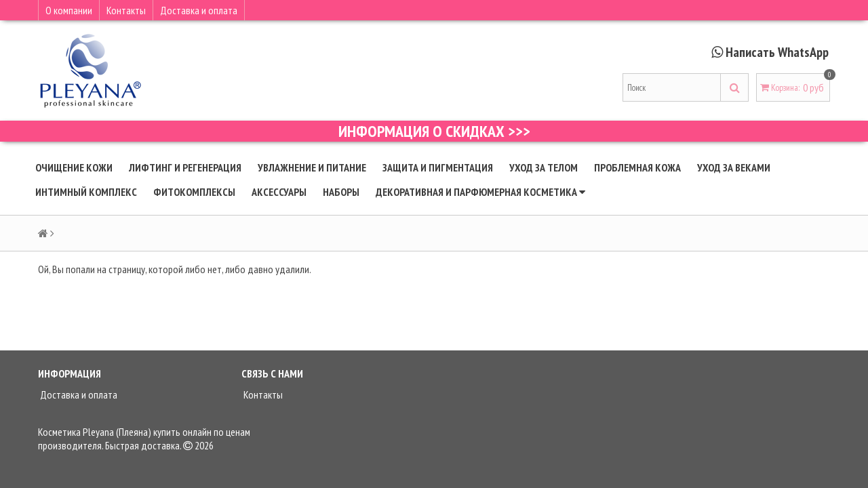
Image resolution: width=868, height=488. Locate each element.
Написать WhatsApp (777, 52)
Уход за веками (734, 167)
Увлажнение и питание (312, 167)
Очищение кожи (74, 167)
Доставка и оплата (199, 10)
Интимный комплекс (86, 192)
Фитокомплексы (194, 192)
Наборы (341, 192)
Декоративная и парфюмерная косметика (480, 192)
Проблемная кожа (637, 167)
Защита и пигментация (438, 167)
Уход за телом (544, 167)
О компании (69, 10)
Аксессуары (279, 192)
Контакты (126, 10)
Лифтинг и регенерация (185, 167)
